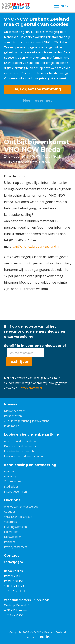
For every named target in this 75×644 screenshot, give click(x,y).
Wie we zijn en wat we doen (22, 506)
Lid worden (11, 532)
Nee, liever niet (37, 100)
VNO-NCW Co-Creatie (18, 517)
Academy (10, 476)
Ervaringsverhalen (15, 527)
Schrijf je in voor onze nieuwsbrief (36, 346)
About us (10, 511)
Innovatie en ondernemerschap (24, 456)
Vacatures (10, 522)
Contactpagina (13, 562)
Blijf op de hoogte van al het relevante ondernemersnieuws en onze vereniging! (35, 331)
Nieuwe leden (13, 537)
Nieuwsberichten (15, 411)
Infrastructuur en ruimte (19, 451)
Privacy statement (30, 388)
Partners (9, 542)
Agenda (9, 471)
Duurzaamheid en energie (21, 446)
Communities (13, 481)
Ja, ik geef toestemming (37, 89)
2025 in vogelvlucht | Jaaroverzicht (26, 421)
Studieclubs (11, 486)
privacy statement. (53, 78)
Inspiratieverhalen (15, 491)
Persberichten (13, 416)
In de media (12, 426)
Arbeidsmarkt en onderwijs (21, 441)
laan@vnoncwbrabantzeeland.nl (35, 246)
